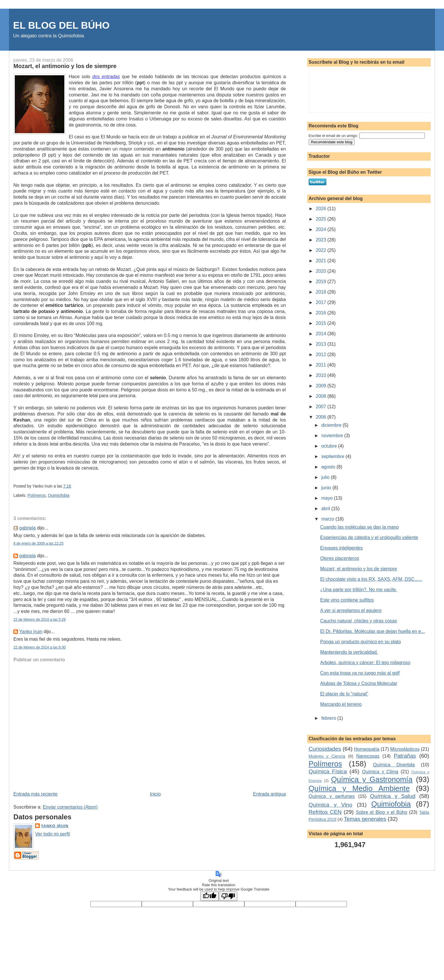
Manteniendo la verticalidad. (349, 652)
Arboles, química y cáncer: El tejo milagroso (365, 663)
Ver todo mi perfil (52, 834)
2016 (321, 313)
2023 (321, 240)
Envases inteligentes (342, 548)
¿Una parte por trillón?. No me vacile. (359, 590)
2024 (321, 229)
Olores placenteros (340, 558)
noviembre (333, 436)
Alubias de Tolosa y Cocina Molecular (359, 683)
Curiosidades (325, 749)
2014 (321, 334)
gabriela (27, 528)
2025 (321, 219)
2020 (321, 271)
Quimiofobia (59, 495)
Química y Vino (331, 805)
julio (326, 477)
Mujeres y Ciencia (327, 756)
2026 (321, 209)
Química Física (328, 771)
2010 (321, 375)
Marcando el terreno (341, 704)
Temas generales (365, 819)
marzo (329, 519)
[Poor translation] (228, 896)
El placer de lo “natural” (344, 694)
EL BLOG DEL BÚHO (61, 25)
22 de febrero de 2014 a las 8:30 (39, 647)
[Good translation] (210, 896)
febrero (329, 718)
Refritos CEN (325, 812)
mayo (328, 498)
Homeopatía (367, 749)
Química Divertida (394, 765)
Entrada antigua (269, 794)
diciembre (332, 425)
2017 (321, 302)
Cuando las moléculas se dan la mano (360, 527)
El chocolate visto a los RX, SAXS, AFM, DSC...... (371, 579)
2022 (321, 250)
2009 (321, 386)
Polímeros (37, 495)
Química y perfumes (332, 796)
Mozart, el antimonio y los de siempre (65, 66)
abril (326, 509)
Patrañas (405, 756)
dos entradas (106, 77)
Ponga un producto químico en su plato (361, 642)
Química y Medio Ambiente (359, 788)
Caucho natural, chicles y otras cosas (359, 621)
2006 (321, 417)
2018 (321, 292)
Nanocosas (368, 756)
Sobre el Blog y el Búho (382, 812)
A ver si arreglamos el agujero (351, 610)
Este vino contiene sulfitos (347, 600)
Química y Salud (393, 796)
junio (327, 488)
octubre (330, 446)
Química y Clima (380, 772)
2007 (321, 407)
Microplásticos (405, 749)
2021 (321, 261)
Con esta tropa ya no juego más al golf (360, 673)
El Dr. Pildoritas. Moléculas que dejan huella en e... (373, 631)
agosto (329, 467)
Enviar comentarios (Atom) (70, 807)
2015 (321, 323)
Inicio (155, 794)
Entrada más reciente (35, 794)
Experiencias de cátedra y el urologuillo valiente (369, 537)
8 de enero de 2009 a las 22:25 (38, 543)
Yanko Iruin (31, 632)
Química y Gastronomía (372, 779)
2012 (321, 355)
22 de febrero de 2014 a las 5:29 (39, 620)
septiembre (334, 456)
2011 (321, 365)
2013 (321, 344)
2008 (321, 396)
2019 (321, 282)
